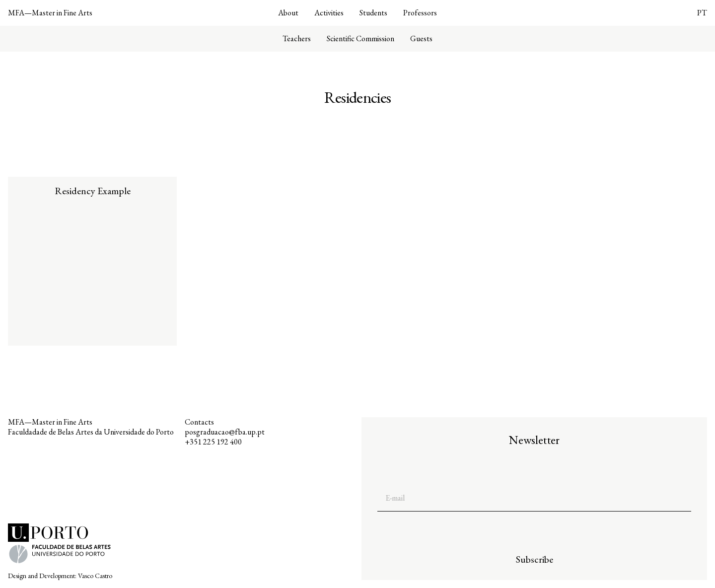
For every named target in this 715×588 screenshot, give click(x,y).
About (288, 13)
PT (702, 13)
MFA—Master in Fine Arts (50, 13)
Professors (420, 13)
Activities (329, 13)
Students (373, 13)
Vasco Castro (95, 576)
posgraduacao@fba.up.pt (225, 432)
